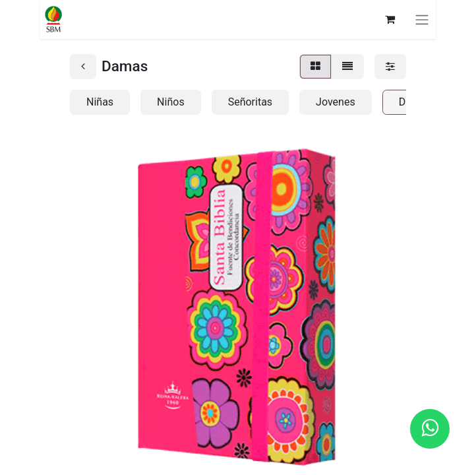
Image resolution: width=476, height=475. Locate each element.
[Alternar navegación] (422, 19)
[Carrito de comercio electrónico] (390, 19)
